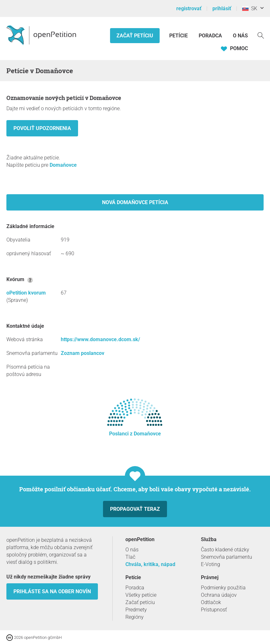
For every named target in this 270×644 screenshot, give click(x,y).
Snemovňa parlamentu (226, 557)
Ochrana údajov (219, 595)
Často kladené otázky (225, 550)
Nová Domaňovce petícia (135, 202)
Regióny (135, 617)
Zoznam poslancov (83, 353)
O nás (240, 36)
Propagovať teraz (135, 509)
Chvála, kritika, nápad (150, 564)
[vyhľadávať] (261, 35)
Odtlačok (211, 602)
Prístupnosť (214, 610)
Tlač (130, 557)
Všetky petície (141, 595)
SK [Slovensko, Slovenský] (250, 8)
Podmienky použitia (223, 588)
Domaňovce (63, 165)
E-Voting (210, 564)
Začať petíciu (135, 36)
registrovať (189, 8)
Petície (179, 36)
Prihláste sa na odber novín (52, 591)
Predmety (136, 610)
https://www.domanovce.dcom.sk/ (100, 339)
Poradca (210, 36)
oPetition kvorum (26, 293)
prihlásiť (222, 8)
